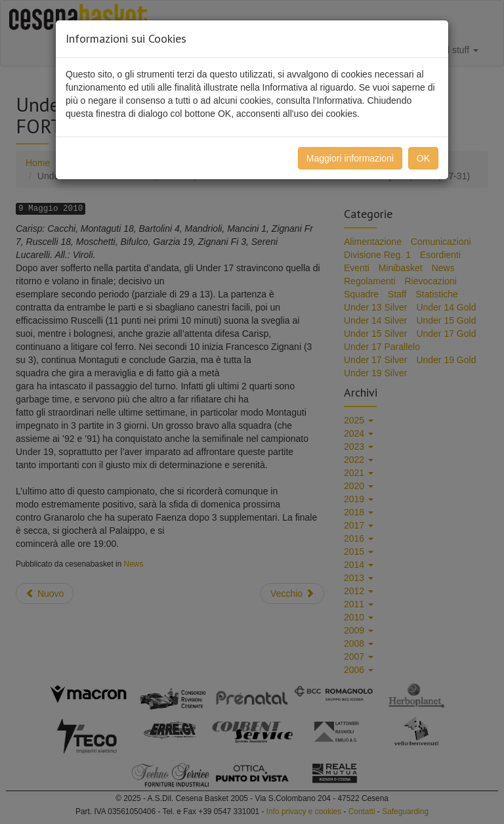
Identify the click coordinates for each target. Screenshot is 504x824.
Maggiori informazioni (350, 158)
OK (423, 158)
